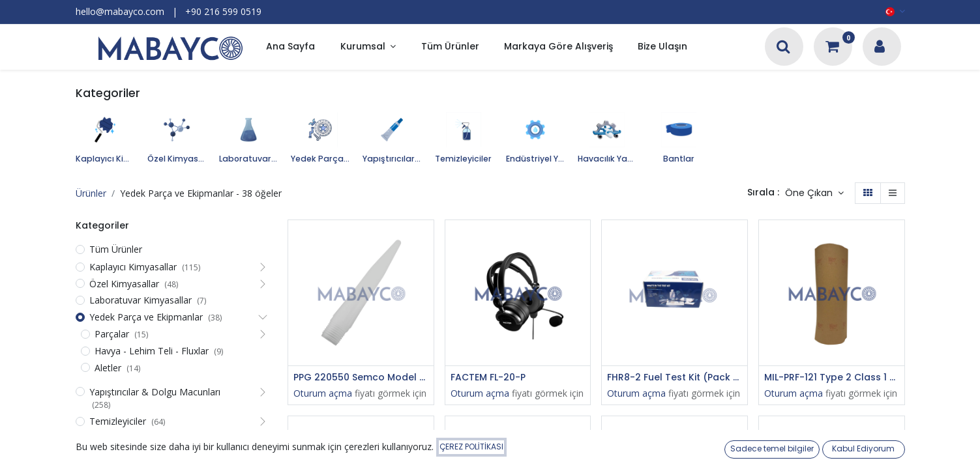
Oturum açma (323, 393)
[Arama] (783, 48)
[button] (814, 193)
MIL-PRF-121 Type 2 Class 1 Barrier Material (832, 377)
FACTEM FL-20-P (488, 377)
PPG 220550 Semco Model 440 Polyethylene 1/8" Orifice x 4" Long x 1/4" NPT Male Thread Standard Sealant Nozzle (361, 377)
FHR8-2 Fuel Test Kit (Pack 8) (675, 377)
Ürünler (91, 193)
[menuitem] (290, 47)
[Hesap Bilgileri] (880, 48)
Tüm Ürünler (116, 249)
